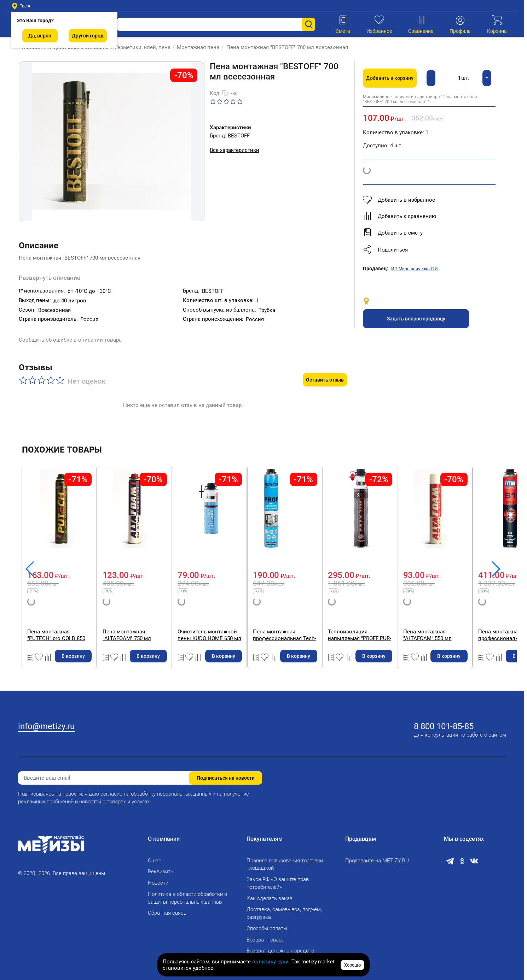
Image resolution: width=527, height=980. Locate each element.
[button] (429, 250)
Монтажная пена (195, 47)
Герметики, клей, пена (139, 47)
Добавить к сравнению (399, 216)
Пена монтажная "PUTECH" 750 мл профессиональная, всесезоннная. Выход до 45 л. (71, 620)
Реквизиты (161, 867)
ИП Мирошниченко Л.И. (415, 269)
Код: (215, 93)
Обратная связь (167, 908)
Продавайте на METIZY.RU (377, 856)
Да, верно (40, 36)
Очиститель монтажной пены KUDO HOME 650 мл (446, 620)
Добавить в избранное (399, 200)
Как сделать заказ (270, 894)
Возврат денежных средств (280, 946)
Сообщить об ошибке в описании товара (70, 334)
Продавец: (376, 268)
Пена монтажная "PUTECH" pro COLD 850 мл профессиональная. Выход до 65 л (199, 620)
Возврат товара (265, 935)
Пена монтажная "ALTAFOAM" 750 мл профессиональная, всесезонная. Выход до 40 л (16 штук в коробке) (323, 620)
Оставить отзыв (325, 365)
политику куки (270, 962)
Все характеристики (234, 150)
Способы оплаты (267, 924)
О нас (155, 856)
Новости (158, 878)
